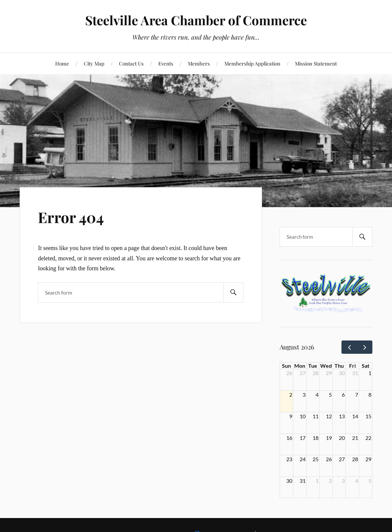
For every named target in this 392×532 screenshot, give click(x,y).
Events (166, 63)
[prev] (349, 347)
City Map (94, 63)
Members (199, 63)
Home (62, 63)
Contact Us (131, 63)
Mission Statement (316, 63)
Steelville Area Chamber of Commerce (196, 20)
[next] (365, 347)
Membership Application (252, 63)
